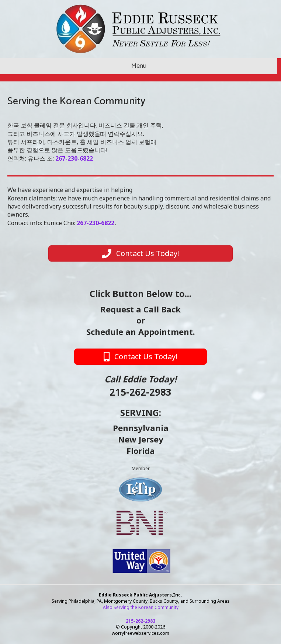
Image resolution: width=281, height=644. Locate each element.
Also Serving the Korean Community (141, 607)
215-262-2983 (140, 392)
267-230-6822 (96, 223)
